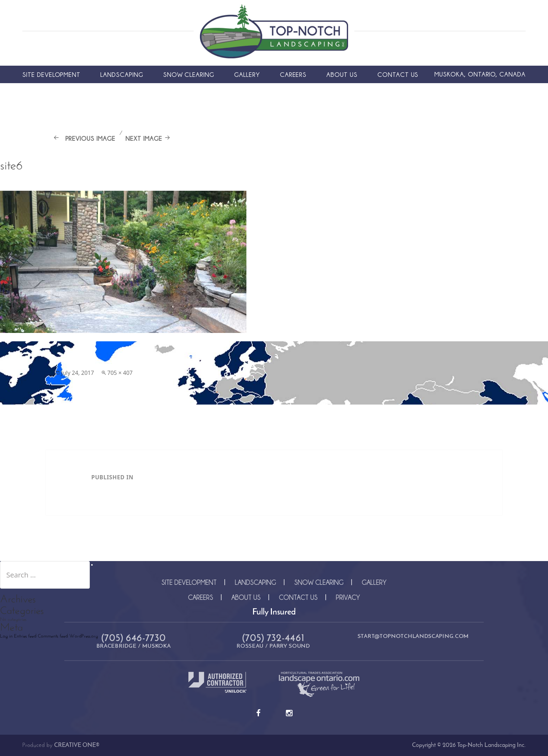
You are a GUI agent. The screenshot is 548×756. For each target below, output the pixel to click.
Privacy (348, 597)
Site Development (51, 74)
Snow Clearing (189, 74)
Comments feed (53, 636)
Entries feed (25, 636)
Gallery (247, 74)
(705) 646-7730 (134, 639)
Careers (293, 74)
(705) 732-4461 (273, 639)
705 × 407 (120, 373)
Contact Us (398, 74)
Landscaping (122, 74)
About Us (342, 74)
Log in (6, 636)
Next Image (144, 138)
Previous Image (90, 138)
